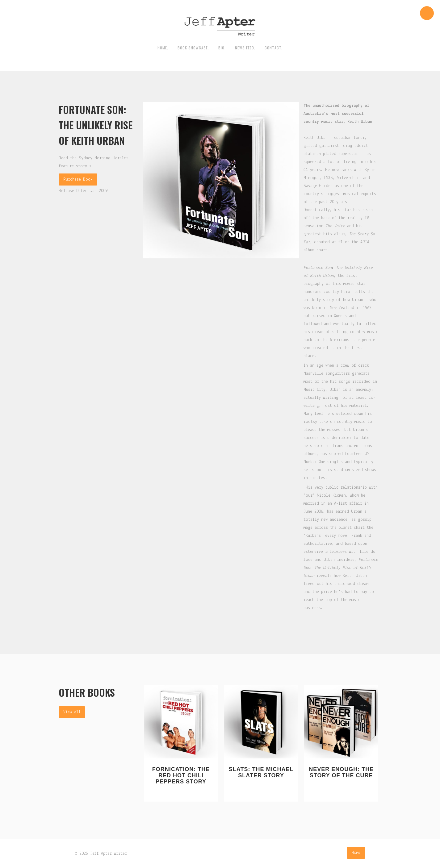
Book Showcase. (193, 48)
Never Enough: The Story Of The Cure (341, 772)
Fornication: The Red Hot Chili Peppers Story (181, 775)
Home (356, 853)
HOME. (163, 48)
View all (72, 712)
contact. (274, 48)
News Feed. (245, 48)
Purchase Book (78, 179)
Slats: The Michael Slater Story (261, 772)
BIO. (222, 48)
